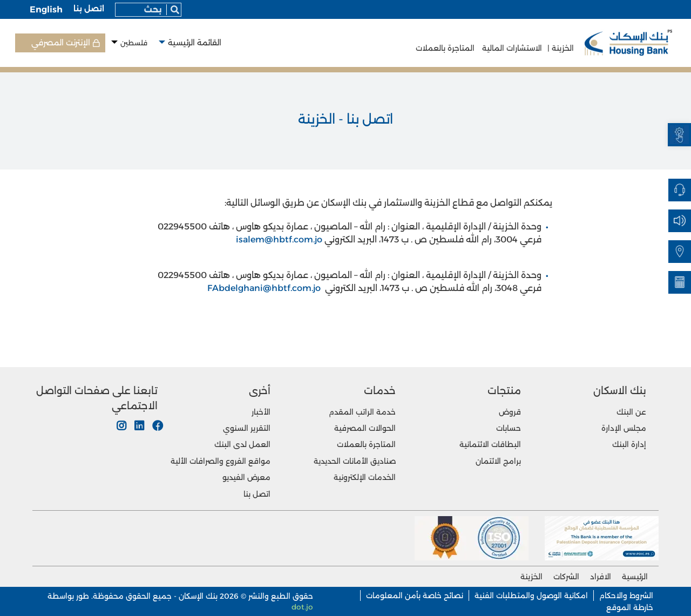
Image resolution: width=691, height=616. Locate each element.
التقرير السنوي (247, 428)
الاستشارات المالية (511, 48)
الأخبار (261, 412)
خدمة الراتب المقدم (362, 412)
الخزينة (531, 577)
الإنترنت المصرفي (61, 43)
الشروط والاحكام (626, 595)
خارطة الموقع (630, 607)
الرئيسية (635, 577)
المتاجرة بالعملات (445, 48)
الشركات (566, 577)
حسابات (509, 428)
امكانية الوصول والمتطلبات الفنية (531, 595)
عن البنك (631, 412)
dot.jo (302, 607)
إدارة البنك (629, 444)
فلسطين (134, 43)
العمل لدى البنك (242, 444)
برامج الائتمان (498, 461)
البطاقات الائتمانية (490, 444)
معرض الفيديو (246, 477)
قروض (510, 412)
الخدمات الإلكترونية (365, 477)
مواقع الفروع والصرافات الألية (221, 461)
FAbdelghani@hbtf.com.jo (264, 288)
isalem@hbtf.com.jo (279, 239)
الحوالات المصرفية (365, 428)
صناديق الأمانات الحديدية (355, 461)
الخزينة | (561, 48)
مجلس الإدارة (624, 428)
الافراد (601, 577)
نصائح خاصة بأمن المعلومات (415, 595)
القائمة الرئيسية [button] (195, 43)
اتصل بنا (89, 9)
